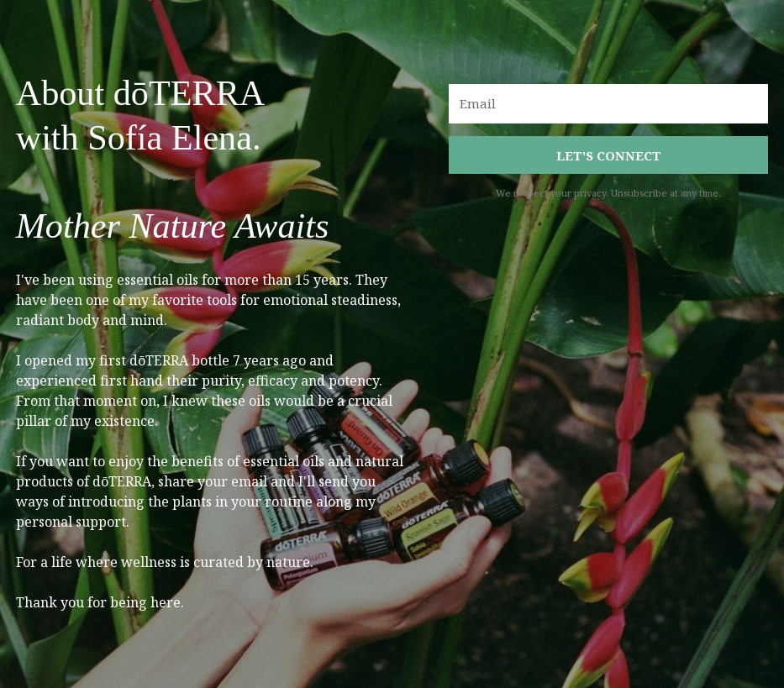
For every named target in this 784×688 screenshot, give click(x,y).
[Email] (608, 104)
